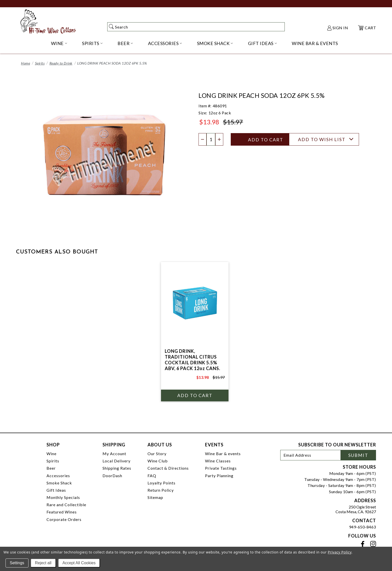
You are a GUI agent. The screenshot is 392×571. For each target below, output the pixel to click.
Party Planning (219, 476)
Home (25, 63)
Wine (51, 454)
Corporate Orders (64, 519)
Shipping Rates (117, 468)
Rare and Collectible (66, 505)
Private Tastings (221, 468)
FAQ (152, 476)
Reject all (43, 563)
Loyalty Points (161, 483)
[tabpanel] (195, 332)
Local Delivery (116, 461)
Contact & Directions (168, 468)
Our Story (157, 454)
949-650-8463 (362, 527)
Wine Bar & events (223, 454)
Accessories (58, 476)
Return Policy (161, 490)
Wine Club (158, 461)
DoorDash (112, 476)
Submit (358, 455)
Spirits (40, 63)
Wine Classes (218, 461)
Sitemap (155, 497)
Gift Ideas (56, 490)
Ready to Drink (61, 63)
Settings (17, 563)
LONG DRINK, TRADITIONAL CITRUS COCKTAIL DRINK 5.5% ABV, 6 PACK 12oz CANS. (192, 360)
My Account (114, 454)
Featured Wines (62, 512)
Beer (51, 468)
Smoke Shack (59, 483)
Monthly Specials (63, 497)
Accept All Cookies (79, 563)
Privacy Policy (340, 552)
